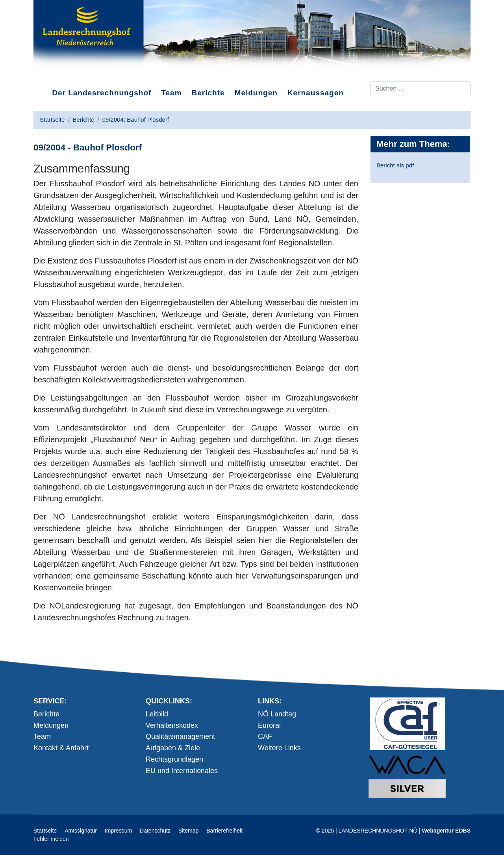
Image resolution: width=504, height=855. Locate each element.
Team (171, 93)
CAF (265, 736)
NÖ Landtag (277, 714)
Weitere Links (279, 748)
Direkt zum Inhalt (63, 74)
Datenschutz (155, 831)
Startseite (45, 831)
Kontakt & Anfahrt (61, 748)
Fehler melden (51, 839)
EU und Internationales (182, 771)
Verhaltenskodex (172, 725)
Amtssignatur (81, 831)
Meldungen (256, 93)
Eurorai (269, 725)
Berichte (208, 93)
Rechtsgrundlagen (174, 759)
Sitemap (188, 831)
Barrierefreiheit (224, 831)
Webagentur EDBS (446, 831)
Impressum (118, 831)
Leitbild (157, 714)
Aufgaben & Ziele (173, 748)
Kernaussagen (316, 93)
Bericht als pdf (395, 165)
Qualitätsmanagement (180, 736)
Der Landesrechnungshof (102, 93)
